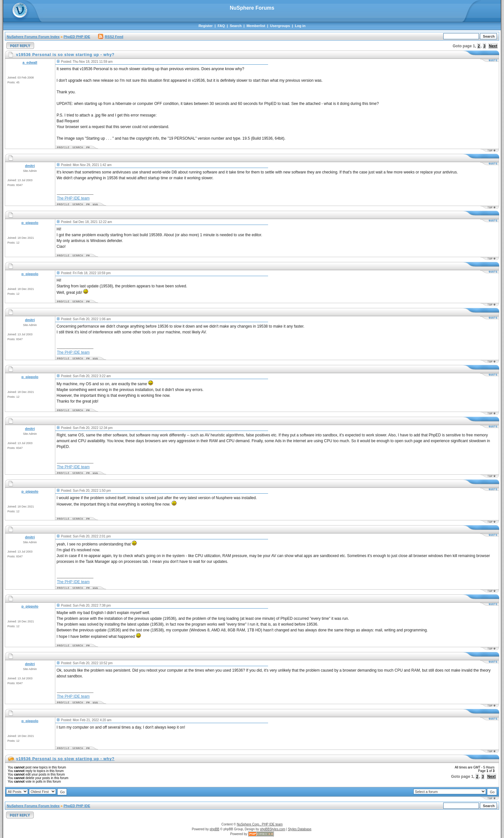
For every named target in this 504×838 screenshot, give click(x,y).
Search (236, 26)
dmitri (30, 166)
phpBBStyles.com (273, 829)
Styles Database (300, 829)
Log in (300, 26)
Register (206, 26)
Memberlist (256, 26)
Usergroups (280, 26)
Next (493, 46)
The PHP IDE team (73, 198)
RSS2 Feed (111, 37)
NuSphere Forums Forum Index (33, 37)
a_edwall (30, 62)
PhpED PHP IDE (77, 37)
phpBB (214, 829)
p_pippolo (30, 223)
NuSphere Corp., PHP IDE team (260, 824)
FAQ (221, 26)
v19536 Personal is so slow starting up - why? (65, 759)
